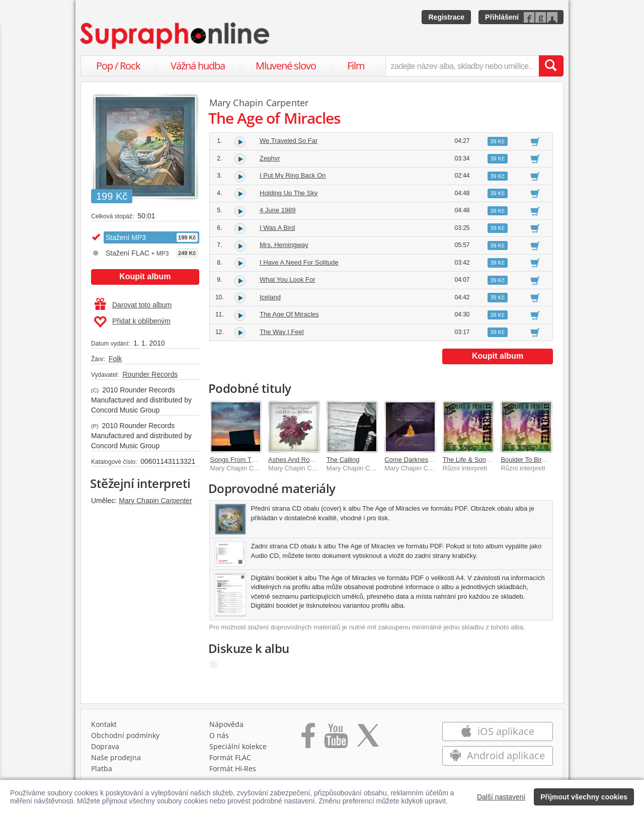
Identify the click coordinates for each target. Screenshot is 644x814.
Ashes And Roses (294, 460)
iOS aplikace (497, 731)
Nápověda (226, 724)
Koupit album (145, 276)
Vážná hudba (198, 66)
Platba (102, 768)
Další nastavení (501, 797)
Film (356, 66)
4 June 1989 (278, 210)
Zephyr (270, 158)
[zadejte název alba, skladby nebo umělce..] (462, 66)
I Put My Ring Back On (293, 175)
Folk (115, 359)
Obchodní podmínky (125, 735)
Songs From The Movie (244, 460)
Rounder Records (150, 374)
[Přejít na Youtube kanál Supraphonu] (336, 739)
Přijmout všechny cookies (584, 797)
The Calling (343, 460)
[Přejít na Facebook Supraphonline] (308, 739)
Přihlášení (502, 17)
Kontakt (104, 724)
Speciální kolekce (238, 746)
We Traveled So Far (289, 141)
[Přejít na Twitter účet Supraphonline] (368, 739)
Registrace (446, 17)
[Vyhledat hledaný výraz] (551, 66)
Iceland (270, 297)
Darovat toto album (133, 305)
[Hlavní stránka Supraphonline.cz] (176, 36)
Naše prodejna (116, 757)
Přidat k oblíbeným (132, 322)
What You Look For (288, 279)
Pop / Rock (118, 66)
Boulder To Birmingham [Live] (543, 460)
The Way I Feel (282, 332)
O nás (219, 735)
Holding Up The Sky (289, 193)
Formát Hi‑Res (233, 768)
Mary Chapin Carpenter (155, 501)
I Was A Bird (277, 228)
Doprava (105, 746)
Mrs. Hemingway (284, 245)
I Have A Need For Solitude (299, 262)
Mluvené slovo (286, 66)
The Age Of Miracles (289, 314)
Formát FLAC (230, 757)
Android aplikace (497, 755)
